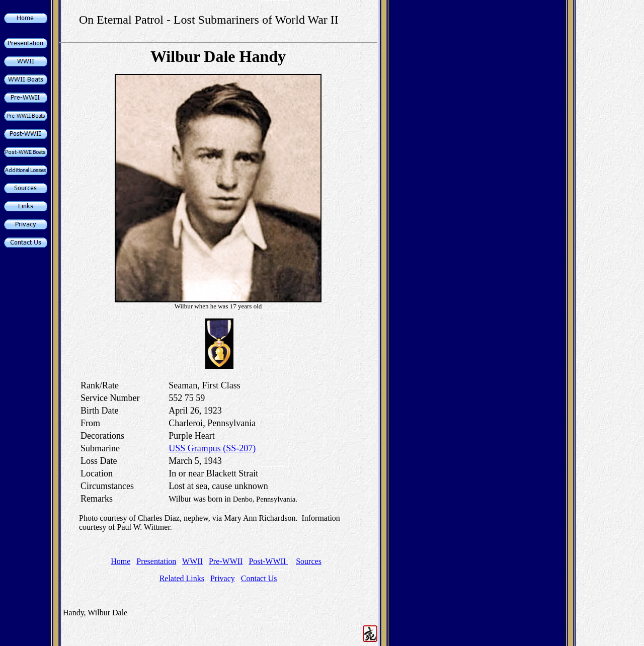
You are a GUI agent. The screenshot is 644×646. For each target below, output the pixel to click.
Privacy (223, 578)
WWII (192, 561)
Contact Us (259, 578)
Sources (309, 561)
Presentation (156, 561)
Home (120, 561)
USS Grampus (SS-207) (212, 448)
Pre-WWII (226, 561)
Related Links (182, 578)
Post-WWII (268, 561)
